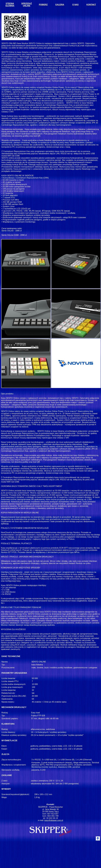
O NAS (76, 5)
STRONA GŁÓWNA (10, 5)
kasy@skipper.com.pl (54, 820)
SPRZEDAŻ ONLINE (27, 5)
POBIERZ (43, 5)
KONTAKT (91, 5)
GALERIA (60, 5)
